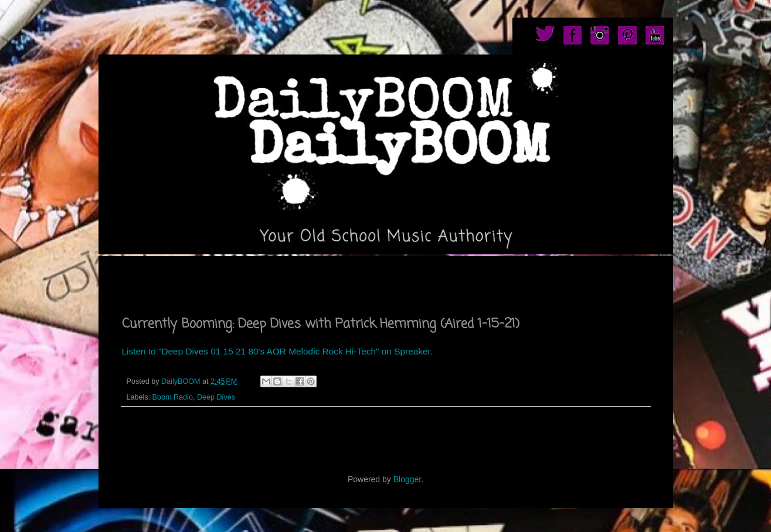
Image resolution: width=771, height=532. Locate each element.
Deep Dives (216, 397)
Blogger (407, 479)
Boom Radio (173, 397)
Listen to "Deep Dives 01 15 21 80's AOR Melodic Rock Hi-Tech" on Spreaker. (278, 351)
